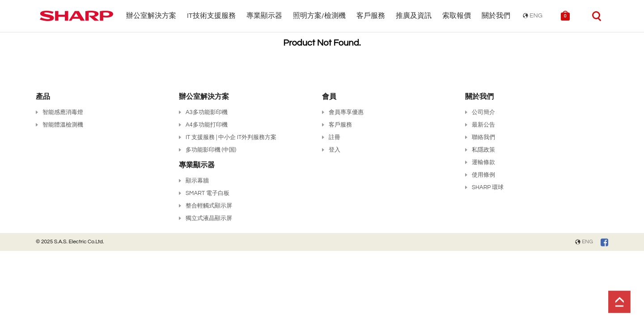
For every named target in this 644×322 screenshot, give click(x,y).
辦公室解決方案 (151, 16)
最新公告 (483, 125)
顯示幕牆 (197, 181)
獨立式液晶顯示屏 (209, 218)
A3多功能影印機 (207, 112)
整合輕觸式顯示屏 (209, 206)
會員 (329, 97)
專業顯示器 (264, 16)
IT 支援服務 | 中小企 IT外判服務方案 (231, 137)
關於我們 (496, 16)
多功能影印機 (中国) (211, 150)
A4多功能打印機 (207, 125)
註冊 (335, 137)
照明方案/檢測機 (319, 16)
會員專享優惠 (346, 112)
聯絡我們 (483, 137)
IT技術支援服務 (211, 16)
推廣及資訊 (414, 16)
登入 (335, 150)
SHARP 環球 (488, 187)
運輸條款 (483, 162)
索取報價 (457, 16)
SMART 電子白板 (208, 193)
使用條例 (483, 175)
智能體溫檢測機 (63, 125)
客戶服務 (371, 16)
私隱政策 (483, 150)
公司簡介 (483, 112)
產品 (43, 97)
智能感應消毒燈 (63, 112)
